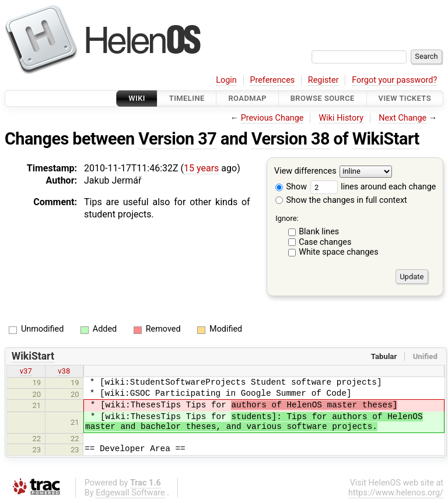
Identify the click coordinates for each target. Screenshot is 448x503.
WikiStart (386, 139)
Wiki (137, 98)
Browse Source (323, 98)
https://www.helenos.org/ (396, 493)
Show (291, 187)
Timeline (187, 98)
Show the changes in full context (341, 200)
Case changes (325, 242)
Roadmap (247, 98)
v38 (64, 371)
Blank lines (319, 232)
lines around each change (373, 187)
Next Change (402, 118)
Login (226, 80)
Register (323, 80)
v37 (26, 371)
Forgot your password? (394, 80)
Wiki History (341, 118)
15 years (201, 168)
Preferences (272, 80)
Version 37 (177, 139)
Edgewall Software (130, 493)
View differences (305, 172)
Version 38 (290, 139)
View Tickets (405, 98)
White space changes (339, 252)
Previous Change (272, 118)
